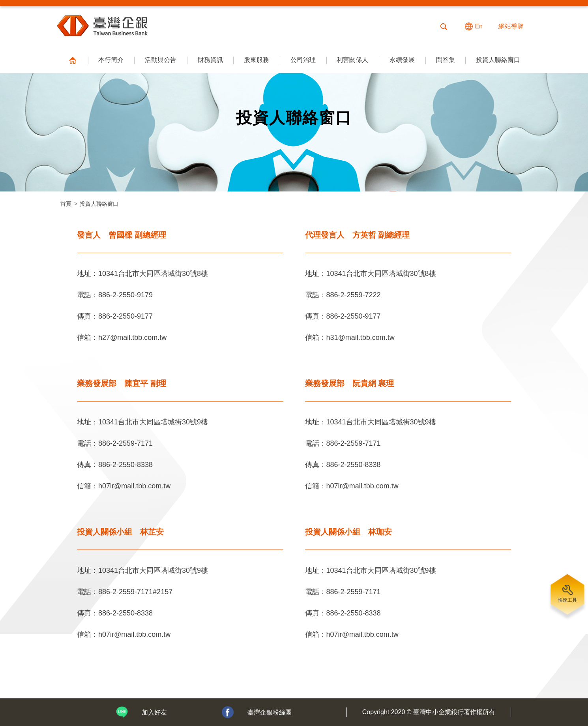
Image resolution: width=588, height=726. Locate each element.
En (479, 26)
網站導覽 (511, 26)
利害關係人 (352, 60)
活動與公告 (161, 60)
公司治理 (303, 60)
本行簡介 (111, 60)
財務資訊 (210, 60)
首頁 (66, 204)
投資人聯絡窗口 (498, 60)
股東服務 (257, 60)
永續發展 (402, 60)
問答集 (446, 60)
